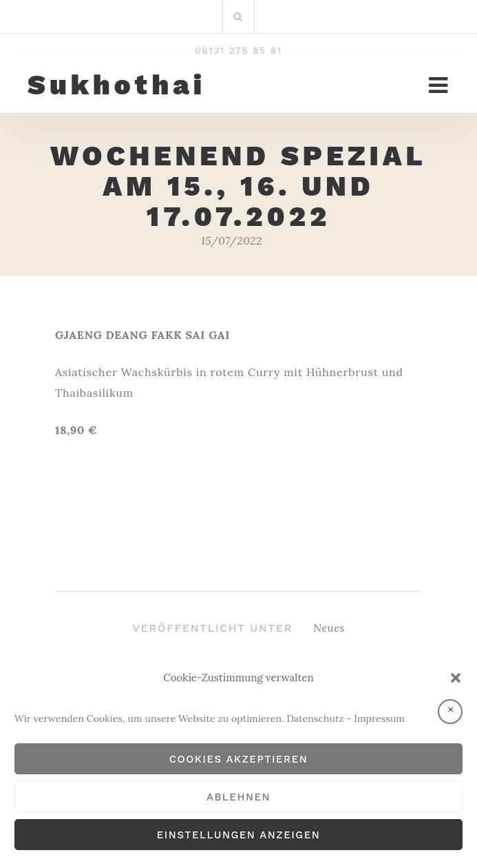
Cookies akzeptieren (239, 759)
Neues (329, 628)
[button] (456, 678)
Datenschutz (315, 719)
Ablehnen (238, 797)
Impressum (379, 719)
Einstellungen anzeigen (238, 835)
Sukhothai (117, 85)
